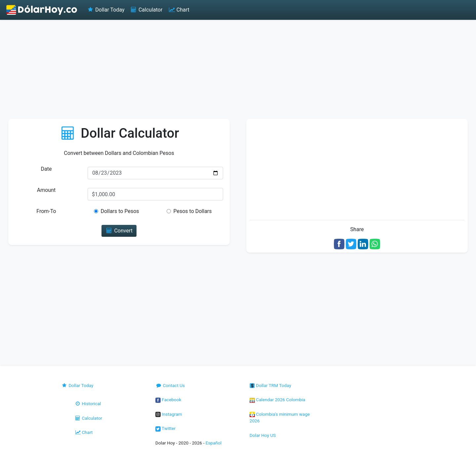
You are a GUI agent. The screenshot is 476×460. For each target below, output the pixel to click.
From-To (46, 211)
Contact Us (170, 385)
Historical (88, 404)
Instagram (169, 414)
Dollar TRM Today (270, 385)
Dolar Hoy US (263, 435)
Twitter (165, 428)
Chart (178, 10)
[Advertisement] (238, 69)
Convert (119, 231)
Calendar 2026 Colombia (278, 400)
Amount (46, 190)
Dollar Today (106, 10)
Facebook (168, 400)
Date (46, 169)
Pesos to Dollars (192, 211)
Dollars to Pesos (120, 211)
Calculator (146, 10)
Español (214, 443)
